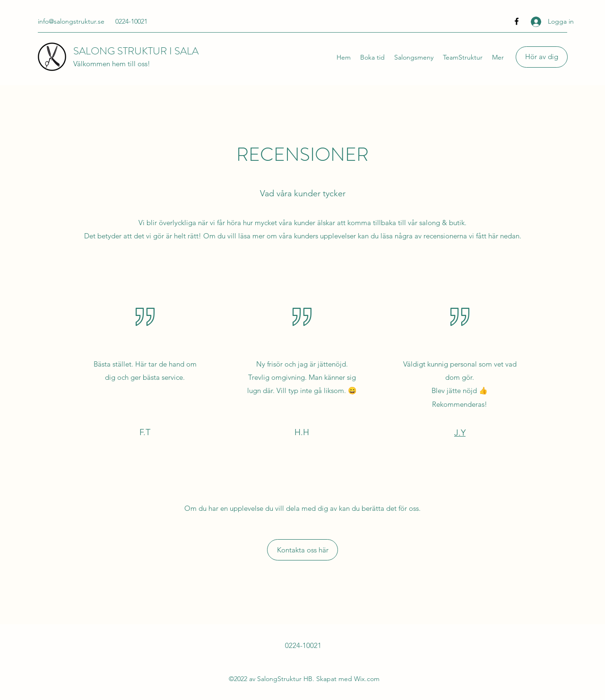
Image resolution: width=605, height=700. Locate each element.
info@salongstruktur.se (71, 21)
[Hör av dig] (542, 57)
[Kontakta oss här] (302, 550)
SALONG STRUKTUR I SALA (136, 51)
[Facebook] (517, 21)
